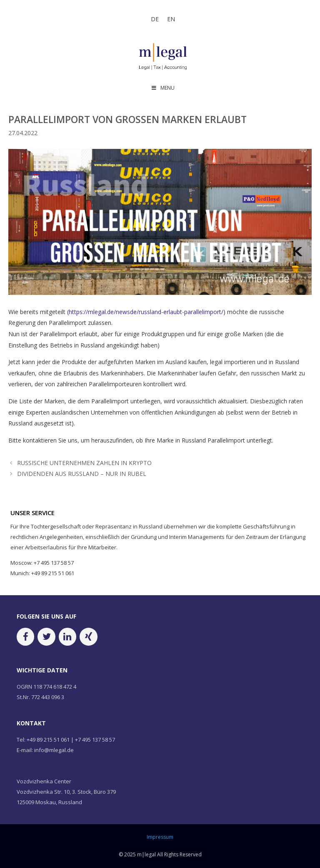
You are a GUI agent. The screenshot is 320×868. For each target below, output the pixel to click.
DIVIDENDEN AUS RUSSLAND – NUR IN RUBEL (82, 474)
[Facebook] (25, 637)
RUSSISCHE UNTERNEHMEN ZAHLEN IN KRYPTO (84, 463)
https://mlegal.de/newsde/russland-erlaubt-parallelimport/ (146, 312)
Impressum (160, 837)
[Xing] (88, 637)
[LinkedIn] (67, 637)
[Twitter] (46, 637)
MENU (163, 88)
